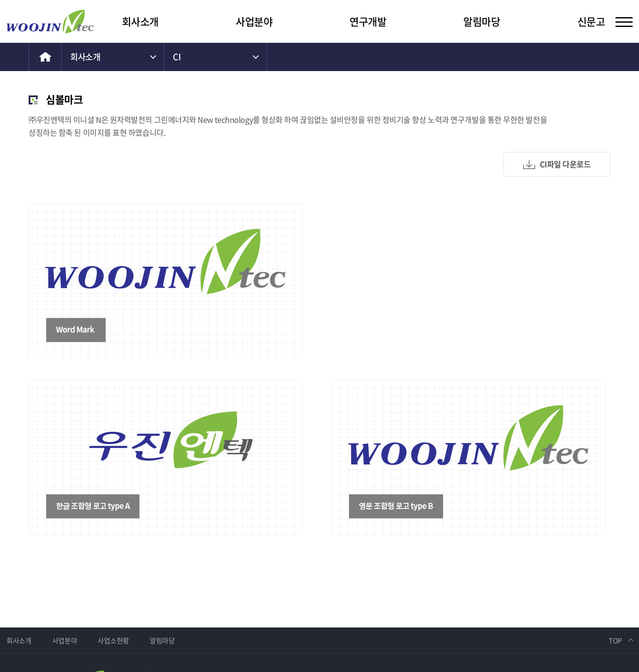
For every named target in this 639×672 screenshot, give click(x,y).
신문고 (591, 21)
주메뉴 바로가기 (0, 0)
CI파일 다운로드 (565, 164)
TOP (615, 640)
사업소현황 (113, 640)
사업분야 (254, 21)
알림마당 (482, 21)
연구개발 (368, 21)
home (45, 57)
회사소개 (140, 21)
